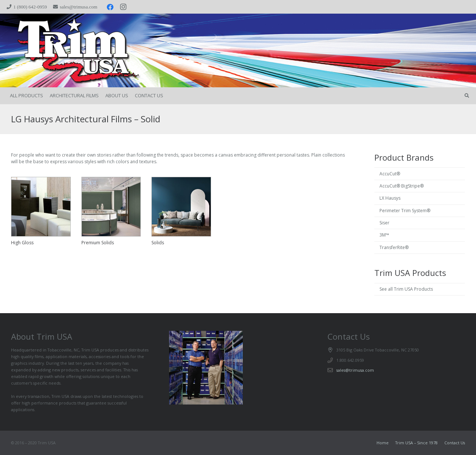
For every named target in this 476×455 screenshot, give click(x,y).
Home (383, 443)
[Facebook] (110, 7)
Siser (384, 223)
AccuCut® (390, 174)
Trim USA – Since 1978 (416, 443)
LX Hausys (390, 198)
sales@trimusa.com (355, 370)
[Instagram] (123, 7)
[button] (467, 96)
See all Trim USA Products (406, 289)
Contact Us (455, 443)
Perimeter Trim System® (405, 211)
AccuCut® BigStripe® (402, 186)
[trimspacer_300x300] (63, 51)
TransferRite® (394, 247)
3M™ (384, 235)
